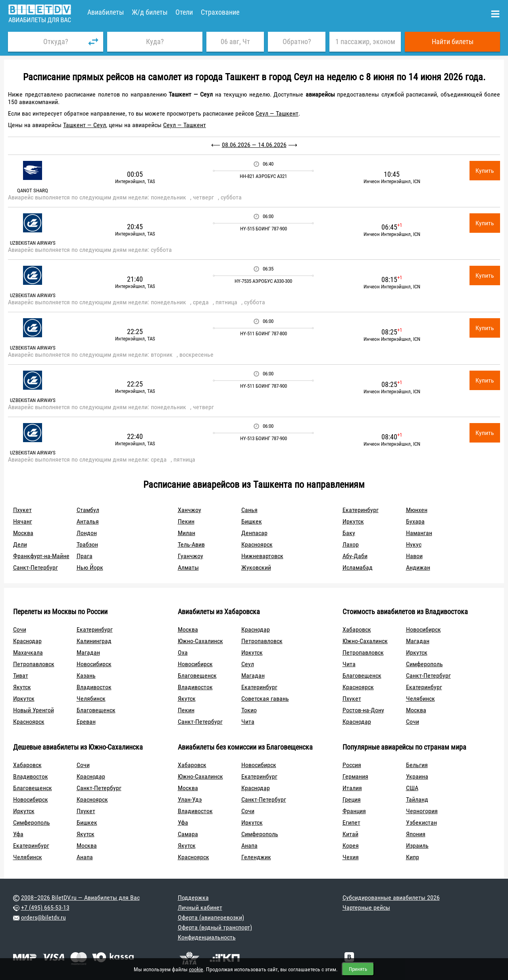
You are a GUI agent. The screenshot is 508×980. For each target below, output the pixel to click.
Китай (350, 834)
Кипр (413, 857)
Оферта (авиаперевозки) (211, 917)
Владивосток (94, 687)
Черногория (422, 811)
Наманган (419, 533)
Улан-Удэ (190, 799)
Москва (23, 533)
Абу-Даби (355, 556)
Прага (85, 556)
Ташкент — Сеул (85, 125)
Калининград (94, 641)
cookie (196, 969)
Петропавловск (34, 664)
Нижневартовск (262, 556)
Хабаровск (357, 629)
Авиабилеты (106, 12)
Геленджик (256, 857)
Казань (86, 676)
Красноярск (257, 544)
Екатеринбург (361, 510)
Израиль (417, 846)
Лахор (351, 544)
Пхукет (22, 510)
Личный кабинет (200, 908)
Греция (352, 799)
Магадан (88, 652)
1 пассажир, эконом (365, 42)
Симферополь (424, 664)
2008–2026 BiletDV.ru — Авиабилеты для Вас (80, 898)
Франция (354, 811)
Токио (249, 710)
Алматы (188, 567)
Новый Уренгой (34, 710)
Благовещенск (96, 710)
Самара (188, 834)
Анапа (85, 857)
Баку (349, 533)
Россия (352, 765)
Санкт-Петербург (36, 567)
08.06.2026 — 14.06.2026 (254, 145)
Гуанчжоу (190, 556)
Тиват (21, 676)
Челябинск (91, 699)
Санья (249, 510)
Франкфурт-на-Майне (41, 556)
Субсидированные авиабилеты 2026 (391, 898)
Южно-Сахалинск (200, 641)
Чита (248, 722)
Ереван (86, 722)
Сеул (248, 664)
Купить (485, 171)
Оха (183, 652)
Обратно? (297, 42)
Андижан (418, 567)
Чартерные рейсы (366, 908)
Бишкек (252, 521)
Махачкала (28, 652)
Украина (417, 776)
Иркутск (353, 521)
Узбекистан (421, 822)
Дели (20, 544)
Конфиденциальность (207, 937)
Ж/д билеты (150, 12)
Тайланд (417, 799)
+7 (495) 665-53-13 (45, 908)
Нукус (414, 544)
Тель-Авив (191, 544)
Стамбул (88, 510)
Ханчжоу (190, 510)
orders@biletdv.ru (43, 917)
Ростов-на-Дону (363, 710)
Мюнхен (417, 510)
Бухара (415, 521)
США (412, 788)
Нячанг (23, 521)
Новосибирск (94, 664)
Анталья (88, 521)
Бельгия (417, 765)
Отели (184, 12)
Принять (358, 969)
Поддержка (193, 898)
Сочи (20, 629)
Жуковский (256, 567)
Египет (351, 822)
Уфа (18, 834)
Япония (416, 834)
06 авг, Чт (235, 42)
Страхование (220, 12)
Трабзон (87, 544)
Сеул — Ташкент (277, 113)
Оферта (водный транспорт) (215, 927)
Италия (352, 788)
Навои (414, 556)
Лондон (87, 533)
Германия (355, 776)
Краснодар (27, 641)
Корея (351, 846)
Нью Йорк (90, 567)
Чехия (351, 857)
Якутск (22, 687)
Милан (187, 533)
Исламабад (358, 567)
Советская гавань (265, 699)
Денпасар (254, 533)
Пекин (186, 521)
